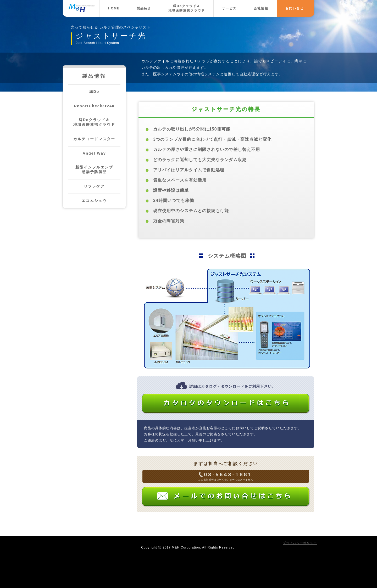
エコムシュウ (94, 201)
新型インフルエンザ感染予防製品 (94, 169)
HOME (114, 8)
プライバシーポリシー (300, 543)
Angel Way (94, 153)
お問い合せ (295, 8)
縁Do (94, 92)
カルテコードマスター (94, 139)
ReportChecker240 (94, 106)
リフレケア (94, 186)
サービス (229, 8)
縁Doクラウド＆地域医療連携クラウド (187, 8)
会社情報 (261, 8)
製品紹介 (144, 8)
